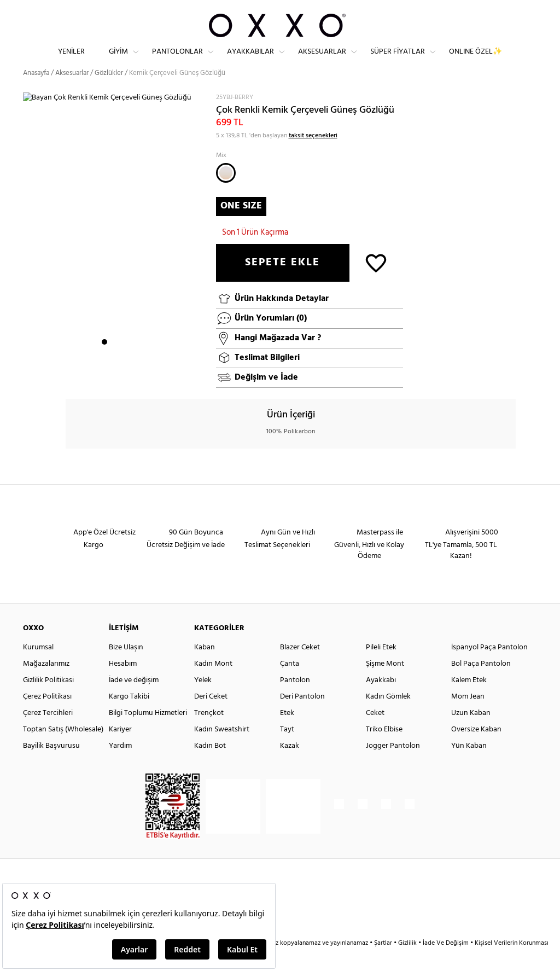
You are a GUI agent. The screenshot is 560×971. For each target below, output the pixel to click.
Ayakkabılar (250, 60)
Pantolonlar (177, 60)
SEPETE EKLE (282, 282)
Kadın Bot (210, 766)
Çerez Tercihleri (48, 733)
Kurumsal (38, 667)
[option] (115, 246)
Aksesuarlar (322, 60)
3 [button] (124, 362)
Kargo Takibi (129, 716)
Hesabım (123, 684)
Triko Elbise (384, 749)
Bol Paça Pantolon (481, 684)
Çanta (290, 684)
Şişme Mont (385, 684)
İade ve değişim (134, 700)
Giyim (118, 60)
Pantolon (295, 700)
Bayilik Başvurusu (51, 766)
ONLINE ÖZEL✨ (476, 60)
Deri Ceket (211, 716)
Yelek (203, 700)
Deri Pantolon (302, 716)
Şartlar (384, 963)
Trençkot (209, 733)
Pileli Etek (381, 667)
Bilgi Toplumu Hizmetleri (148, 733)
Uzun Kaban (471, 733)
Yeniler (71, 60)
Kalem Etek (469, 700)
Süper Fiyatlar (398, 60)
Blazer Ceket (300, 667)
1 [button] (104, 362)
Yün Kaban (469, 766)
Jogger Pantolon (393, 766)
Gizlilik (408, 963)
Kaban (205, 667)
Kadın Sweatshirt (222, 749)
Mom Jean (468, 716)
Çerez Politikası (47, 716)
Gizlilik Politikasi (48, 700)
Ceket (375, 733)
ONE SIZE (241, 225)
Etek (287, 733)
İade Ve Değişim (446, 963)
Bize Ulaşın (126, 667)
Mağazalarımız (46, 684)
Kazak (290, 766)
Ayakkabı (381, 700)
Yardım (120, 766)
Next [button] (28, 245)
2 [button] (114, 362)
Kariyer (120, 749)
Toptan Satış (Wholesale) (63, 749)
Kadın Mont (213, 684)
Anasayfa (36, 93)
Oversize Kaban (476, 749)
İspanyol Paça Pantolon (489, 667)
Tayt (287, 749)
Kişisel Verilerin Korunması (512, 963)
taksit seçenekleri (313, 155)
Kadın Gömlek (388, 716)
